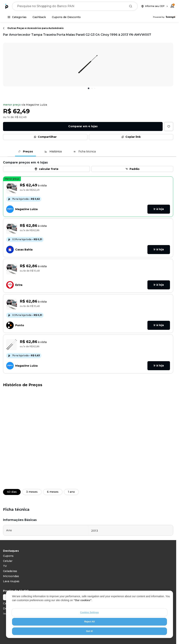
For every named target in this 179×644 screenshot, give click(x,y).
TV (5, 566)
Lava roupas (11, 581)
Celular (8, 561)
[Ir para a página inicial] (7, 6)
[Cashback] (39, 17)
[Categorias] (17, 17)
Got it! (89, 632)
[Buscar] (131, 6)
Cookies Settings (89, 613)
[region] (89, 615)
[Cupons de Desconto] (66, 17)
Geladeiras (10, 571)
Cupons (8, 556)
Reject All (89, 622)
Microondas (11, 576)
